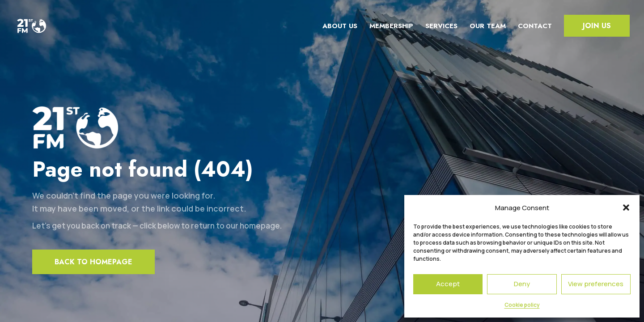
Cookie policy (522, 305)
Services (441, 26)
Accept (448, 284)
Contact (535, 26)
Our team (488, 26)
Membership (391, 26)
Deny (522, 284)
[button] (626, 208)
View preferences (596, 284)
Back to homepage (93, 262)
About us (340, 26)
